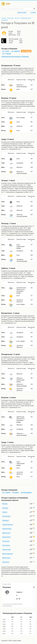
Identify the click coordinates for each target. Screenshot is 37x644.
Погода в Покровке (7, 567)
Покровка (4, 20)
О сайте (33, 12)
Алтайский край (26, 18)
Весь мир (10, 18)
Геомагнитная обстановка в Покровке (15, 57)
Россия (17, 18)
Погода (4, 18)
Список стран (22, 12)
